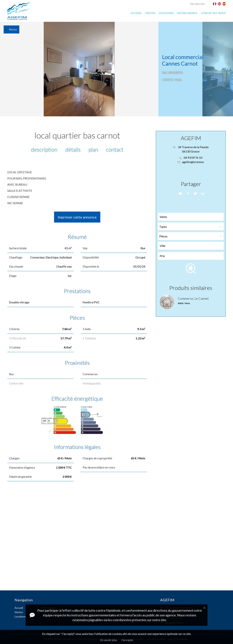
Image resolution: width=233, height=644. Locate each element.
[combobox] (191, 246)
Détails (73, 149)
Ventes (150, 13)
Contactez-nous (213, 13)
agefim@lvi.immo (193, 162)
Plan (93, 149)
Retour (13, 29)
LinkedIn (202, 194)
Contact (115, 149)
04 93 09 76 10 (193, 158)
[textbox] (192, 246)
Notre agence (187, 13)
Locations (166, 13)
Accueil (136, 13)
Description (44, 149)
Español (224, 4)
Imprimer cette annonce (77, 217)
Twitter (195, 194)
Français (215, 4)
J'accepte (127, 640)
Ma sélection (198, 4)
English (219, 4)
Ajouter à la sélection (231, 26)
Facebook (187, 194)
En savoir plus (109, 640)
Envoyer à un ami (180, 194)
